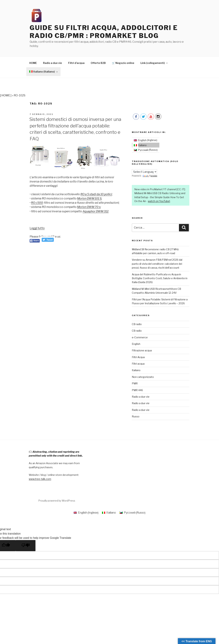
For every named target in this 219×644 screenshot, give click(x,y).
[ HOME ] (6, 96)
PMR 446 (137, 390)
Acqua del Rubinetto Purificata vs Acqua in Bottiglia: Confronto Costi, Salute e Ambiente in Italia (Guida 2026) (160, 278)
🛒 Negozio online (123, 63)
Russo (136, 417)
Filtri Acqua (138, 357)
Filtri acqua (138, 364)
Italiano (136, 371)
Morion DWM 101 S (90, 199)
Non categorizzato (143, 377)
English (136, 344)
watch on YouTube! (159, 201)
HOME (33, 63)
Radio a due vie (52, 63)
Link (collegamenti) (154, 63)
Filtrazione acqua (142, 351)
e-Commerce (140, 338)
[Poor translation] (26, 546)
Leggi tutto (37, 228)
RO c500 (37, 203)
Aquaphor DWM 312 (97, 211)
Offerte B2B (98, 63)
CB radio (137, 324)
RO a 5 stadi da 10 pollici (97, 194)
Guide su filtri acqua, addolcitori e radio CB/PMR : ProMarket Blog (104, 32)
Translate (150, 176)
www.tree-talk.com (40, 479)
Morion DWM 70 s (90, 207)
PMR (135, 384)
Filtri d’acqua (76, 63)
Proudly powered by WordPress (57, 501)
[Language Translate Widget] (144, 172)
